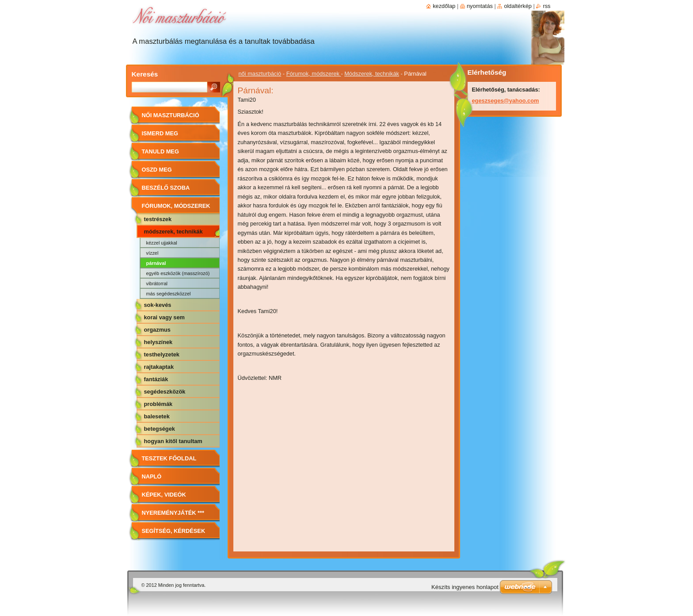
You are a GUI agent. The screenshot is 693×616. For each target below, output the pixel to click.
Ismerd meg (160, 133)
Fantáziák (156, 379)
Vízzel (152, 253)
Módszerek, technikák (372, 74)
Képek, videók (164, 495)
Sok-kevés (158, 305)
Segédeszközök (165, 392)
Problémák (158, 404)
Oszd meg (157, 170)
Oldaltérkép (518, 6)
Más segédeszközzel (169, 294)
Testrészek (158, 219)
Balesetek (157, 416)
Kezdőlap (444, 6)
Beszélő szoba (166, 188)
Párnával (156, 263)
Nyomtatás (480, 6)
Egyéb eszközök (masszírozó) (178, 273)
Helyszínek (158, 342)
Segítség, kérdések (174, 531)
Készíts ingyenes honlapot (465, 587)
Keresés (145, 74)
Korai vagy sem (164, 317)
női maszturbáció (260, 74)
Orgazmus (157, 330)
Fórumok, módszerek (314, 74)
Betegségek (160, 429)
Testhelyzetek (162, 354)
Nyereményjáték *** (173, 513)
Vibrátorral (157, 283)
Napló (152, 476)
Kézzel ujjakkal (162, 243)
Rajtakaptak (159, 367)
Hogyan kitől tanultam (173, 441)
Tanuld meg (160, 151)
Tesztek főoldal (169, 458)
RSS (546, 6)
